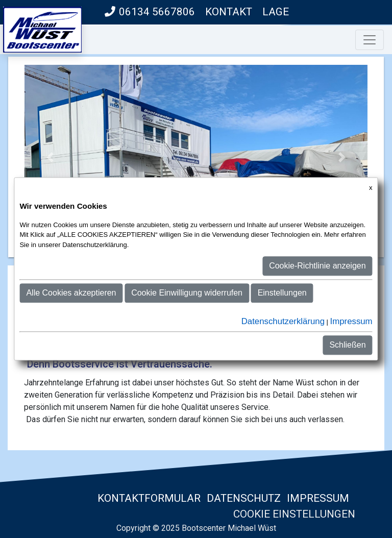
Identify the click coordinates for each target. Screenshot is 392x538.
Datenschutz (244, 498)
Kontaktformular (148, 498)
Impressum (318, 498)
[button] (50, 157)
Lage (276, 12)
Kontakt (229, 12)
